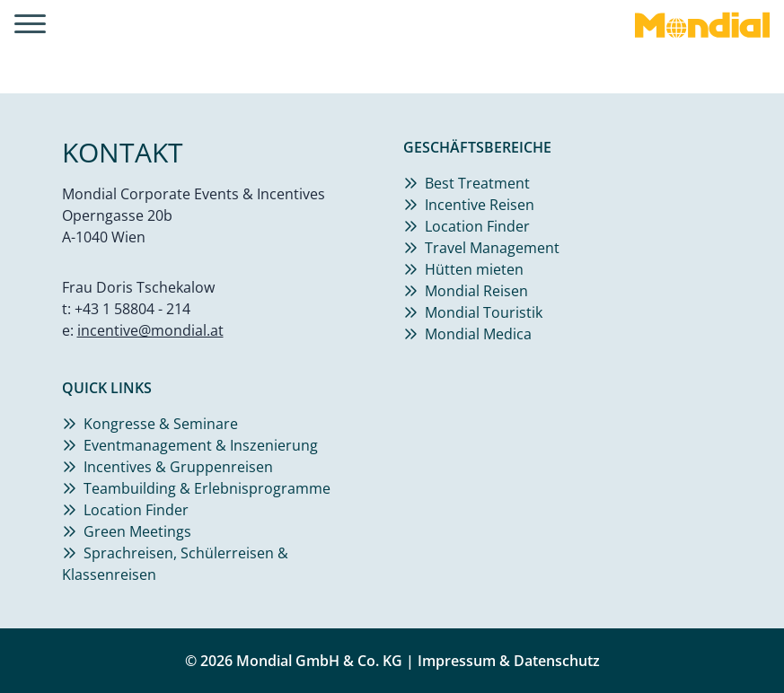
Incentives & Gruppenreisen (178, 467)
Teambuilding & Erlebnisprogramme (207, 488)
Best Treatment (477, 183)
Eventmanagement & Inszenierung (201, 445)
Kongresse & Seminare (161, 424)
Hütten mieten (474, 269)
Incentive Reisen (480, 205)
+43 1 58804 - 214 (132, 309)
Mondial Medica (478, 334)
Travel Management (492, 248)
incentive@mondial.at (150, 330)
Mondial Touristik (484, 312)
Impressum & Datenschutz (509, 661)
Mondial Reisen (476, 291)
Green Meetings (137, 531)
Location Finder (477, 226)
